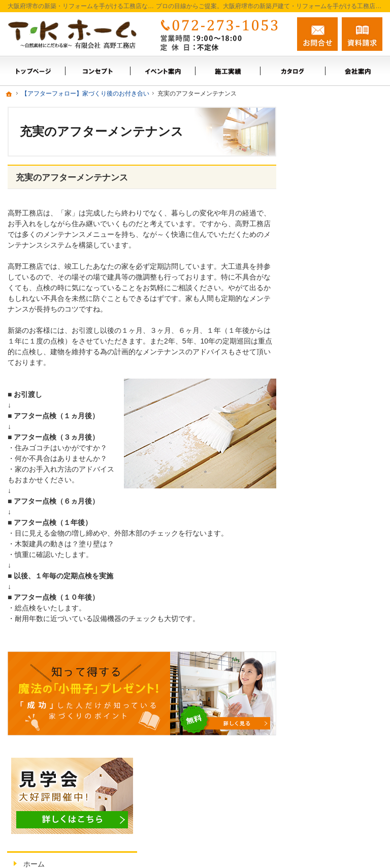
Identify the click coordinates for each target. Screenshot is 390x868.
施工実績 (322, 237)
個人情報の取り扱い (340, 461)
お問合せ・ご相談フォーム (321, 784)
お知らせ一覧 (329, 325)
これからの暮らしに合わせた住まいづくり (340, 408)
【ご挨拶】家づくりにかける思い (340, 351)
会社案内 (322, 259)
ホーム (318, 194)
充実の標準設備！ (336, 378)
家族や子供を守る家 (340, 439)
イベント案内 (329, 215)
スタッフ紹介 (329, 281)
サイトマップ (329, 483)
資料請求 (362, 34)
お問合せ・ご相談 (336, 303)
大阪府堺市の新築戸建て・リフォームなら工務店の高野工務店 (242, 848)
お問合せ (317, 34)
